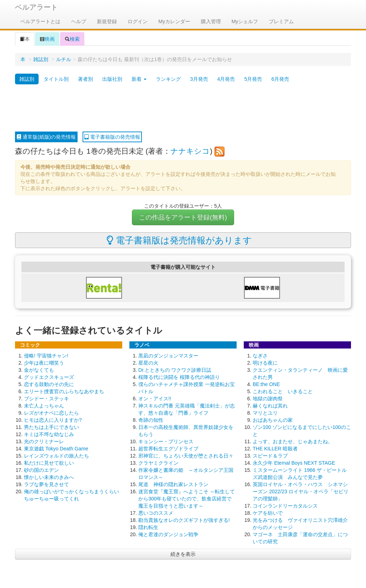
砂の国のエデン (41, 470)
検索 (72, 39)
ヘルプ (79, 21)
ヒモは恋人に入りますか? (53, 420)
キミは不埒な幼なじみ (49, 434)
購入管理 (211, 21)
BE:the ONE (266, 384)
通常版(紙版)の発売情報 (46, 137)
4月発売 (226, 79)
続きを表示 (183, 554)
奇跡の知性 (151, 420)
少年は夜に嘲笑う (44, 363)
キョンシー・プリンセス (166, 441)
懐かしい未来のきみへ (49, 477)
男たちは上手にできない (51, 427)
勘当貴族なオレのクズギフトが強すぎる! (184, 520)
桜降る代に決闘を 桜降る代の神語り (179, 377)
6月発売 (280, 79)
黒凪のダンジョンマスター (168, 356)
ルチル (64, 59)
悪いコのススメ (156, 513)
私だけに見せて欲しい (49, 463)
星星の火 (148, 363)
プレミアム (281, 21)
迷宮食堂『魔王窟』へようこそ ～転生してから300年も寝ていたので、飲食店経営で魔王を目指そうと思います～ (187, 499)
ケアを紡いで (268, 513)
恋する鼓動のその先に (49, 384)
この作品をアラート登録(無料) (183, 217)
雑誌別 (41, 59)
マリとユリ (265, 413)
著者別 (85, 79)
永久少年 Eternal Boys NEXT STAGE (294, 463)
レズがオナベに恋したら (51, 413)
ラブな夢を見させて (46, 484)
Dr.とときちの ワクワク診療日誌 (175, 370)
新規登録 (107, 21)
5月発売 (253, 79)
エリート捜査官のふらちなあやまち (64, 391)
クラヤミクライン (158, 463)
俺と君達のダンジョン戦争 (168, 534)
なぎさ (260, 356)
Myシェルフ (245, 21)
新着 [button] (139, 79)
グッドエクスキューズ (49, 377)
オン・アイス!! (155, 399)
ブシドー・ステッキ (46, 399)
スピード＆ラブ (270, 456)
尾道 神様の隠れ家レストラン (173, 484)
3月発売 (199, 79)
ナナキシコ (190, 151)
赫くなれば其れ (270, 406)
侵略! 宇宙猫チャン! (46, 356)
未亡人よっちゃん (44, 406)
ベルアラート (36, 7)
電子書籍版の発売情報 (112, 137)
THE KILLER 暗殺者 (275, 449)
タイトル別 (56, 79)
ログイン (138, 21)
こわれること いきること (283, 391)
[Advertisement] (183, 108)
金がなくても (39, 370)
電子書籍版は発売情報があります (179, 240)
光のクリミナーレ (44, 441)
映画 (47, 39)
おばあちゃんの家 (273, 420)
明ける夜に (265, 363)
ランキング (168, 79)
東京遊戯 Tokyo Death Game (56, 449)
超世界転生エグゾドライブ (168, 449)
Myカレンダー (174, 21)
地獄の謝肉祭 (268, 399)
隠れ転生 (148, 527)
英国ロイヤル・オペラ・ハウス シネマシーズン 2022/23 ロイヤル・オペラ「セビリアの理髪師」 (301, 491)
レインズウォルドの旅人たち (56, 456)
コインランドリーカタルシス (285, 506)
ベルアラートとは (40, 21)
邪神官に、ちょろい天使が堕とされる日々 (186, 456)
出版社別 (112, 79)
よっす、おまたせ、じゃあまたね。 (293, 441)
